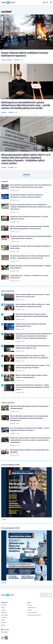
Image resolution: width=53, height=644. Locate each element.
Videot (3, 620)
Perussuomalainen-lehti (34, 615)
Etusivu (29, 605)
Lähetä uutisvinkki (32, 613)
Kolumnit (4, 623)
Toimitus (30, 610)
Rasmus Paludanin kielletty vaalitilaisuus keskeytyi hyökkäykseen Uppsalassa (25, 54)
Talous (3, 608)
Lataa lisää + (27, 174)
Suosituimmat (31, 608)
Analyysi (3, 610)
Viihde (3, 625)
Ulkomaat (10, 60)
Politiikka (4, 60)
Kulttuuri (4, 618)
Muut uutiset (5, 615)
